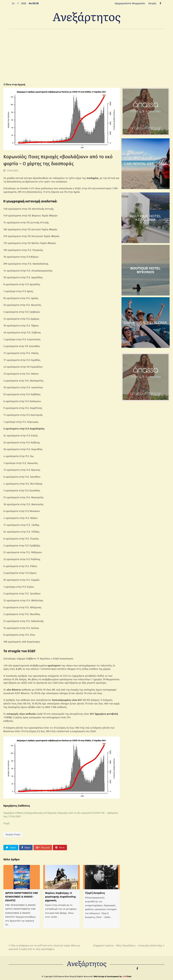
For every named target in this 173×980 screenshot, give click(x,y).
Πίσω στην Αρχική (14, 85)
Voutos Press (13, 835)
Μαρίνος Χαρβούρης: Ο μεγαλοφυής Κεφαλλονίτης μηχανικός (61, 897)
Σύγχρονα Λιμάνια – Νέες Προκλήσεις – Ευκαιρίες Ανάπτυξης (129, 946)
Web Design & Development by (113, 977)
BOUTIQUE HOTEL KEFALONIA (146, 218)
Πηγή (6, 823)
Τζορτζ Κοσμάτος (95, 893)
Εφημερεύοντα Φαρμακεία (130, 3)
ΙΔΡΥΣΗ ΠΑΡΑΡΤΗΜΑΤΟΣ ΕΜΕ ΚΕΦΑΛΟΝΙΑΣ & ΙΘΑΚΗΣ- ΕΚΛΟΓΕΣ (22, 897)
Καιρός (152, 3)
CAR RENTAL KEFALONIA (146, 164)
